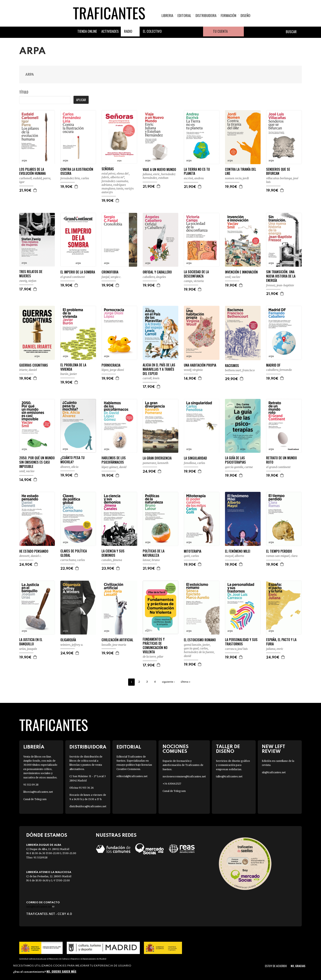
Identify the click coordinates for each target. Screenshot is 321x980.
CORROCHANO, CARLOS (73, 560)
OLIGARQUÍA (68, 640)
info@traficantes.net (40, 907)
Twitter (179, 32)
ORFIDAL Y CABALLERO (157, 272)
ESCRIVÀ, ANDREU (194, 178)
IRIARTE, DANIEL (28, 370)
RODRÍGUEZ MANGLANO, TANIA (114, 187)
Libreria (167, 15)
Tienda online (87, 31)
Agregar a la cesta (35, 190)
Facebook (169, 32)
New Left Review (274, 749)
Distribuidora (206, 15)
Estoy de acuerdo (276, 966)
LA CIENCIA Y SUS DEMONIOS (113, 553)
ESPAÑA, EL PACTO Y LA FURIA (281, 642)
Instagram (188, 32)
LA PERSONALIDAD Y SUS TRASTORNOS (241, 642)
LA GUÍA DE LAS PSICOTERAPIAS (235, 460)
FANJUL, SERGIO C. (111, 277)
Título (24, 92)
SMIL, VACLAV (233, 277)
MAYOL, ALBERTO (235, 556)
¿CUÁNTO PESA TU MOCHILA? (72, 460)
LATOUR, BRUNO (151, 560)
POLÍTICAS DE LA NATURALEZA (154, 553)
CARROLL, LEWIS (151, 378)
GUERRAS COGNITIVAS (34, 365)
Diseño (245, 15)
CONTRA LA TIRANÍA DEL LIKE (241, 172)
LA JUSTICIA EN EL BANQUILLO (31, 642)
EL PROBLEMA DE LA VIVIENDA (73, 367)
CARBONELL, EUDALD (31, 178)
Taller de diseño (228, 749)
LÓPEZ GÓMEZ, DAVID (114, 467)
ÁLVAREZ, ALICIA (69, 467)
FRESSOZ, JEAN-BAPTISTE (280, 285)
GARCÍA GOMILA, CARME (239, 467)
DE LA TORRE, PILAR (153, 657)
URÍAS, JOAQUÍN (28, 649)
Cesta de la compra (237, 32)
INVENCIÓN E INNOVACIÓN (241, 272)
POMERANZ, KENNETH (156, 463)
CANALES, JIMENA (112, 560)
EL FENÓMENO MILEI (238, 551)
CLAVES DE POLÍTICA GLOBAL (74, 553)
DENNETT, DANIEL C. (30, 556)
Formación (228, 15)
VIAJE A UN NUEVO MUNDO (159, 170)
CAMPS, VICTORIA (194, 281)
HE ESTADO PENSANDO (34, 551)
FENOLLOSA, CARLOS (194, 463)
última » (186, 682)
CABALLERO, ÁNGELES (154, 277)
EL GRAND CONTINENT (73, 277)
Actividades (110, 31)
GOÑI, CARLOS (191, 556)
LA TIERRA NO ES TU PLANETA (197, 172)
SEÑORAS (108, 169)
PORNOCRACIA (111, 365)
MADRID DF (273, 365)
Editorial (184, 15)
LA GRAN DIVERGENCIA (157, 458)
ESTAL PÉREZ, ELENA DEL (115, 174)
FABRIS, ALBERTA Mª (113, 177)
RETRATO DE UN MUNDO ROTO (281, 460)
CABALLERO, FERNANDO (279, 370)
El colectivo (152, 31)
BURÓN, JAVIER (69, 374)
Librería (34, 747)
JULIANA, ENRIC (151, 174)
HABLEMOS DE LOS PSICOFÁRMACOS (114, 460)
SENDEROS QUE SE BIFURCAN (278, 172)
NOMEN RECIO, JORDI (237, 178)
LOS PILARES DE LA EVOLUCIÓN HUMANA (32, 172)
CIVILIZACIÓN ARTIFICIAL (117, 640)
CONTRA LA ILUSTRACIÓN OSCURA (77, 172)
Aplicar (81, 100)
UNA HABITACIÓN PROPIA (200, 365)
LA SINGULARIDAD (195, 458)
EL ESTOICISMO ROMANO (200, 640)
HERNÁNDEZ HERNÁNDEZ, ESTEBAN (159, 176)
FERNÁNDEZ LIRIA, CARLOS (75, 178)
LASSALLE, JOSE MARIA (114, 645)
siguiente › (168, 682)
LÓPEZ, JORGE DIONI (113, 370)
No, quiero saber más (61, 971)
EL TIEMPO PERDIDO (279, 551)
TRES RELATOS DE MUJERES (31, 274)
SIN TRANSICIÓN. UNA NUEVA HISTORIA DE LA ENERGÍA (281, 276)
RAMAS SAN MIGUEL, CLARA (282, 556)
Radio (128, 31)
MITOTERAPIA (193, 551)
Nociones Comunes (176, 749)
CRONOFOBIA (110, 272)
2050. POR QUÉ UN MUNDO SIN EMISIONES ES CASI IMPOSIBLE (37, 462)
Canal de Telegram (35, 799)
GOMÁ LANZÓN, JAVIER (197, 645)
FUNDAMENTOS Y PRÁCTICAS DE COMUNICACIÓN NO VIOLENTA (155, 646)
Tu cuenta (220, 31)
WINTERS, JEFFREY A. (72, 645)
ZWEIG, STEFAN (28, 281)
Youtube (198, 32)
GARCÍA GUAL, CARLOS (196, 648)
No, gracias (298, 966)
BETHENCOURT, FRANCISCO (240, 370)
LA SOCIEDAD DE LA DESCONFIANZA (196, 274)
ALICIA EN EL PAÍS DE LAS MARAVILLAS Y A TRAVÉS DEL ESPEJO (159, 369)
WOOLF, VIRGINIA (193, 370)
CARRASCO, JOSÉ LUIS (236, 649)
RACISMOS (232, 366)
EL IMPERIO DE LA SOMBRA (78, 272)
